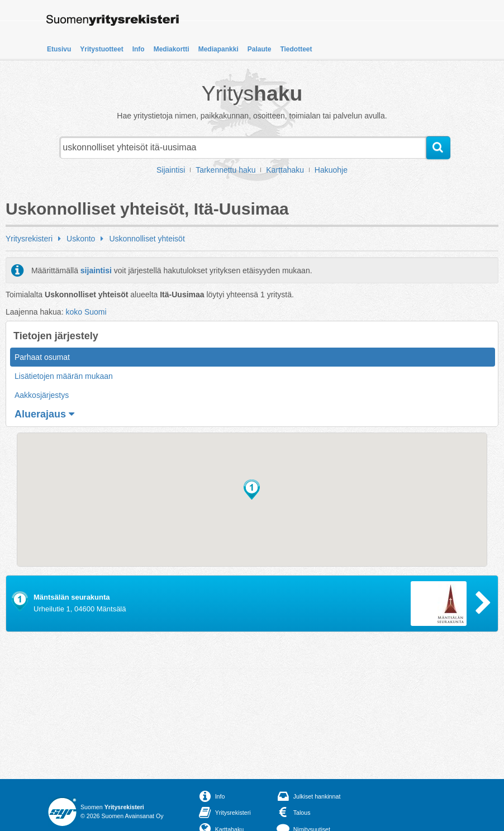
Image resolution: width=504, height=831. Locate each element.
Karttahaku (285, 170)
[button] (252, 490)
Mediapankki (218, 49)
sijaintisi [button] (96, 270)
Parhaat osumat (42, 357)
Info (139, 49)
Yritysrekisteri (29, 239)
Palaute (260, 49)
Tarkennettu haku (225, 170)
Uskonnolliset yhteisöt (147, 239)
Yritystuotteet (101, 49)
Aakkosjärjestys (42, 395)
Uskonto (81, 239)
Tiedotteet (296, 49)
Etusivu (59, 49)
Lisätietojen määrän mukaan (64, 376)
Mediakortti (172, 49)
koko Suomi (86, 312)
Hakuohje (331, 170)
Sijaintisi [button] (171, 170)
